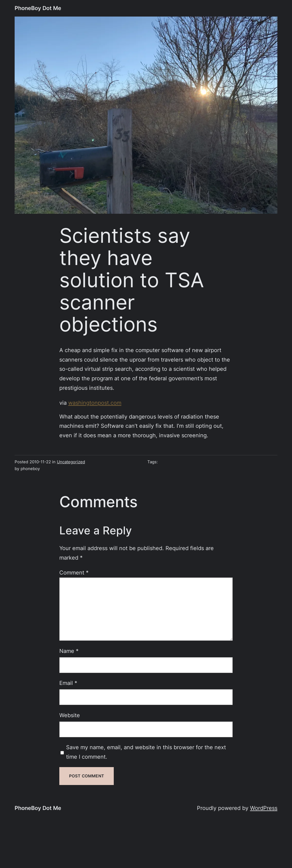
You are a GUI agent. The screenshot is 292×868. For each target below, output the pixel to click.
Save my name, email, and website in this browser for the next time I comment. (146, 752)
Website (70, 715)
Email (68, 683)
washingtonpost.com (95, 403)
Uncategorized (71, 462)
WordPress (264, 808)
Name (69, 651)
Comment (74, 572)
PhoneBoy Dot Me (38, 8)
